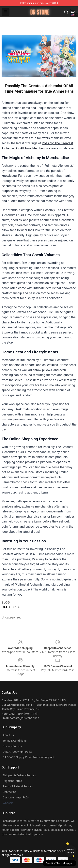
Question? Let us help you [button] (60, 863)
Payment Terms (12, 781)
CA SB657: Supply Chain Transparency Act (29, 757)
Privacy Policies (12, 746)
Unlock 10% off (71, 851)
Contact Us (10, 792)
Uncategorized (11, 617)
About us (8, 735)
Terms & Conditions (15, 741)
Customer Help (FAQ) (16, 797)
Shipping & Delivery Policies (19, 775)
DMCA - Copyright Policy (18, 752)
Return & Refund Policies (18, 786)
